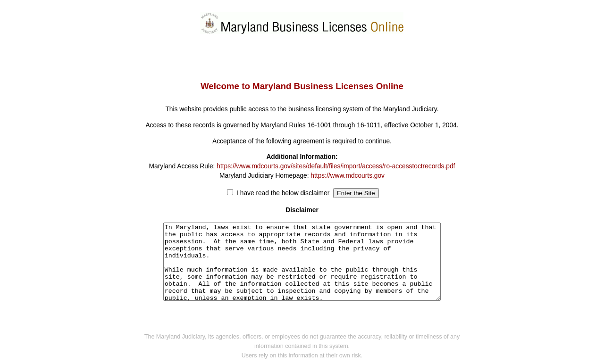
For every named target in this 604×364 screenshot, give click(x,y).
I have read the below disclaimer (283, 193)
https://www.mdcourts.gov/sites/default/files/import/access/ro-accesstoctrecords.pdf (336, 166)
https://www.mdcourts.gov (348, 176)
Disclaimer (302, 210)
